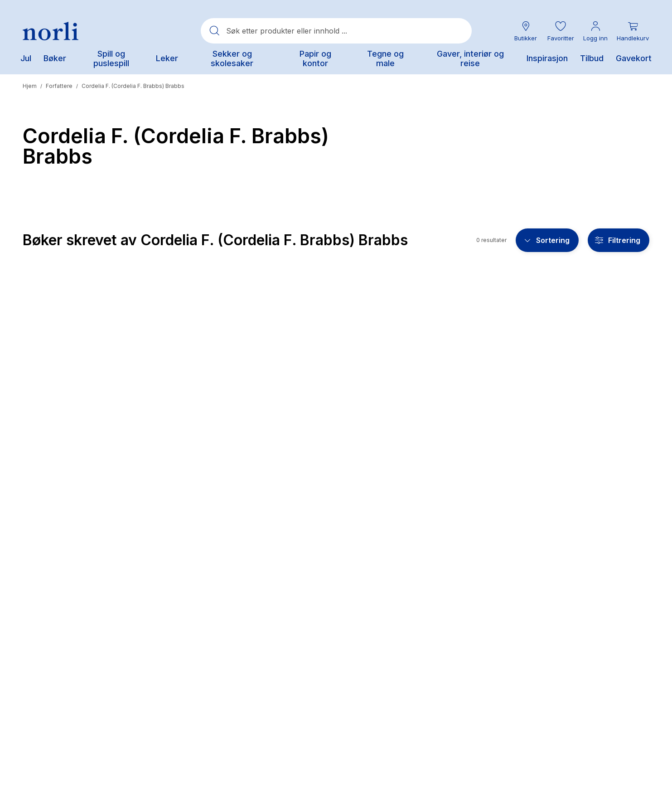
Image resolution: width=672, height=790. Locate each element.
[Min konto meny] (595, 31)
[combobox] (336, 31)
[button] (561, 31)
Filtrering (624, 240)
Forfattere (59, 86)
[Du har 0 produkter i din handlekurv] (633, 31)
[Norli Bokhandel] (51, 31)
